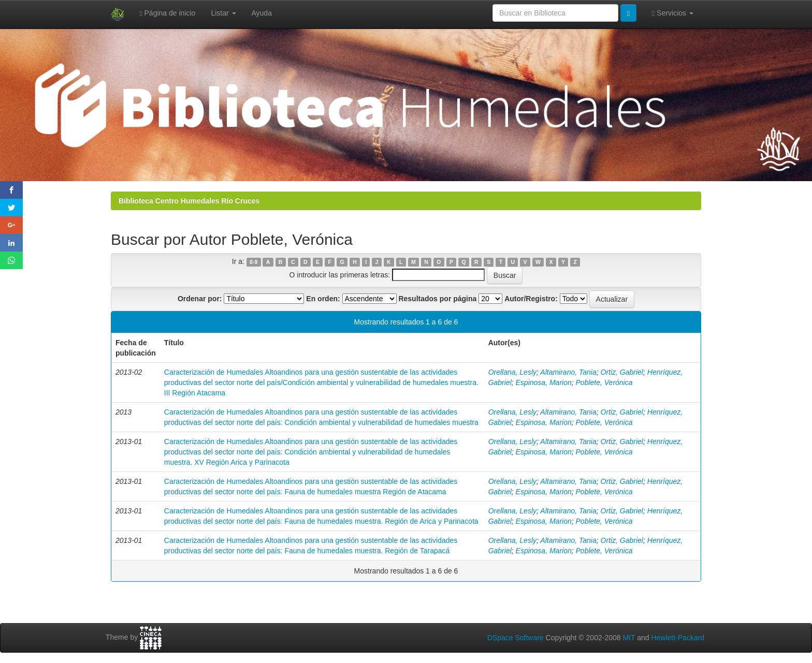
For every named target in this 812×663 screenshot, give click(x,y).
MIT (629, 638)
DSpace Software (516, 638)
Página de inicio (168, 13)
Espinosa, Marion (544, 382)
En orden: (323, 299)
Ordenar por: (200, 299)
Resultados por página (437, 299)
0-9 (253, 262)
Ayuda (262, 13)
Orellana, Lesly (512, 372)
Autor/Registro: (531, 299)
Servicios (673, 13)
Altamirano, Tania (568, 372)
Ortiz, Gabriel (622, 372)
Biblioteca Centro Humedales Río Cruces (189, 201)
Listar (223, 13)
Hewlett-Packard (678, 638)
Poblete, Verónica (604, 382)
